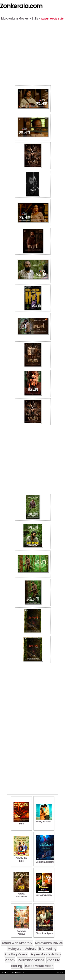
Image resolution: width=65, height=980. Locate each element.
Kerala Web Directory (17, 943)
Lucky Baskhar (44, 820)
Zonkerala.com (21, 6)
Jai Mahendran (44, 894)
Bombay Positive (21, 931)
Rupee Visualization (39, 966)
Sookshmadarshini (46, 860)
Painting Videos (16, 954)
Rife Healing (48, 949)
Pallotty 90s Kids (21, 858)
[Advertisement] (32, 54)
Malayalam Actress (22, 949)
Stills (35, 19)
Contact (59, 972)
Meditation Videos (31, 960)
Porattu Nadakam (21, 894)
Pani (21, 822)
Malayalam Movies (15, 19)
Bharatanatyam (44, 932)
